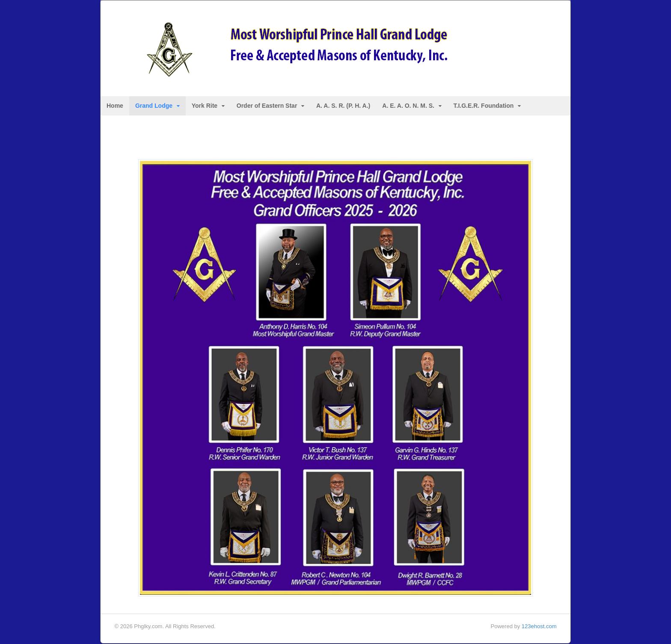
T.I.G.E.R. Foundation (484, 106)
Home (115, 106)
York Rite (205, 106)
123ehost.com (539, 627)
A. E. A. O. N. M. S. (408, 106)
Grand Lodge (154, 106)
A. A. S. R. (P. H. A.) (343, 106)
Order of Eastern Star (267, 106)
